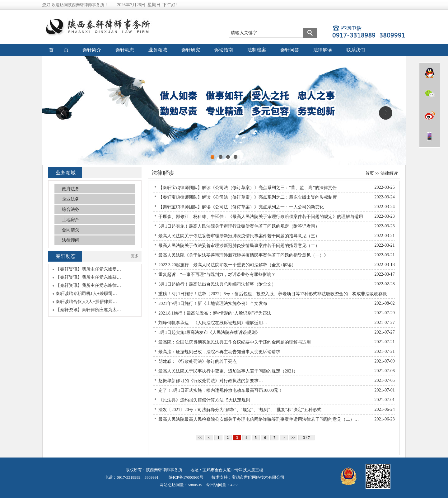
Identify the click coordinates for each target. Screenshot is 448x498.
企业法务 (71, 199)
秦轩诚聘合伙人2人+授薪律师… (86, 302)
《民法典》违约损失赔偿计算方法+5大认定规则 (204, 400)
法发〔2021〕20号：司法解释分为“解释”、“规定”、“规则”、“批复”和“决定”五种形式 (240, 410)
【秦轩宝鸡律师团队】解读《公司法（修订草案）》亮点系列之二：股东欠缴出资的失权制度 (248, 197)
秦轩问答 (290, 50)
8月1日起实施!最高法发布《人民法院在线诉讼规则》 (209, 332)
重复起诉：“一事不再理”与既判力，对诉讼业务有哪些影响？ (217, 275)
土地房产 (71, 220)
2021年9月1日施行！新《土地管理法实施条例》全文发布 (213, 304)
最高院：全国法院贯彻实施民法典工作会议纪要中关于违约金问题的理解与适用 (235, 342)
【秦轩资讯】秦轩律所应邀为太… (88, 310)
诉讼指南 (224, 50)
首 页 (59, 50)
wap (430, 136)
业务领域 (158, 50)
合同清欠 (71, 230)
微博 (430, 115)
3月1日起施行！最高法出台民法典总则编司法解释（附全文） (217, 284)
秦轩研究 (191, 50)
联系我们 (356, 50)
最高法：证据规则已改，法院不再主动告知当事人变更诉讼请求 (219, 352)
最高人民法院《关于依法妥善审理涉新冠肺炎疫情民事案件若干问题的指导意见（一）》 (243, 255)
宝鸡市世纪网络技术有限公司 (258, 477)
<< (200, 438)
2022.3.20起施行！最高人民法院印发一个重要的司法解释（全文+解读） (227, 265)
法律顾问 (71, 240)
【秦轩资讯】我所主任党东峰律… (88, 285)
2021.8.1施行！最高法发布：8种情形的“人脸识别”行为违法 (215, 313)
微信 (430, 94)
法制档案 (257, 50)
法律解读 (323, 50)
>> (293, 438)
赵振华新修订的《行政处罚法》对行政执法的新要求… (211, 381)
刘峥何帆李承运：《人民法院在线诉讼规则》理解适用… (213, 323)
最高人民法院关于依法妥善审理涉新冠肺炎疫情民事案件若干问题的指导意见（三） (239, 236)
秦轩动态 (125, 50)
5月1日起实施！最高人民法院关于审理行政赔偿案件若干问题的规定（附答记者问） (239, 226)
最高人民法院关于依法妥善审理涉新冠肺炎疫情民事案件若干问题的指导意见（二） (239, 246)
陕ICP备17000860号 (185, 477)
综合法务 (71, 209)
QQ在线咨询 (430, 73)
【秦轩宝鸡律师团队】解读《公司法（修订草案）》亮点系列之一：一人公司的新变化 (241, 207)
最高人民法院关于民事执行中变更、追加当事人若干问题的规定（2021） (228, 371)
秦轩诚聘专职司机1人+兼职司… (86, 294)
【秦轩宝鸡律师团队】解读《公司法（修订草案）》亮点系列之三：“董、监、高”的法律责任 (247, 188)
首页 (370, 173)
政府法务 (71, 189)
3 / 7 (306, 438)
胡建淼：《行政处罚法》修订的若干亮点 (198, 361)
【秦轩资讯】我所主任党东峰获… (88, 277)
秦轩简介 (92, 50)
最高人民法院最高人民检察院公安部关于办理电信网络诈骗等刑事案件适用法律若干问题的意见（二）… (259, 419)
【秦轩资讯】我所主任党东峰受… (88, 269)
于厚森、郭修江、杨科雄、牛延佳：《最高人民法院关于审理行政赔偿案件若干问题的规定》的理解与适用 (261, 217)
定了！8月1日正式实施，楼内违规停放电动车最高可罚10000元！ (220, 390)
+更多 (134, 256)
